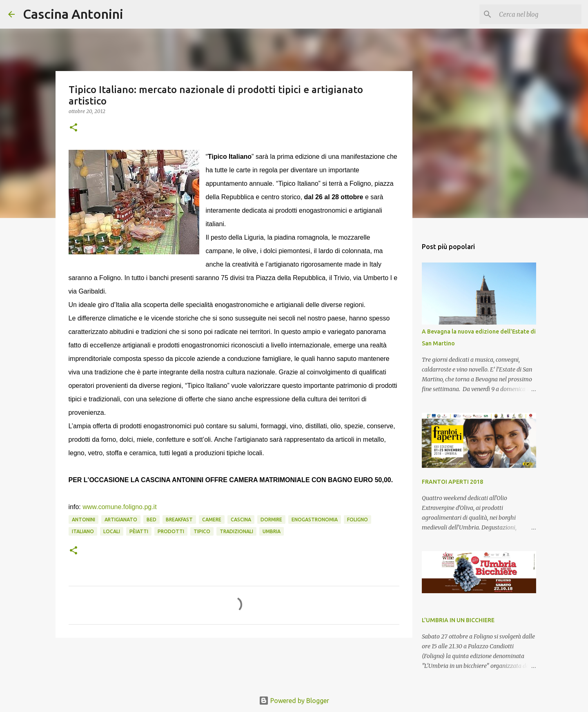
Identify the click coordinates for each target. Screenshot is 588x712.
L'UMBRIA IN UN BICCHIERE (458, 620)
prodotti (171, 531)
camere (212, 520)
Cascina (241, 520)
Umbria (272, 531)
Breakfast (179, 520)
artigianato (121, 520)
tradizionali (236, 531)
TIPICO (202, 531)
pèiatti (139, 531)
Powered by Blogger (294, 701)
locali (112, 531)
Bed (151, 520)
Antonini (84, 520)
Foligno (357, 520)
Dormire (271, 520)
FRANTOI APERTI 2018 (452, 482)
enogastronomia (315, 520)
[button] (73, 128)
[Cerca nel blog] (539, 14)
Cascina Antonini (73, 14)
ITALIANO (83, 531)
